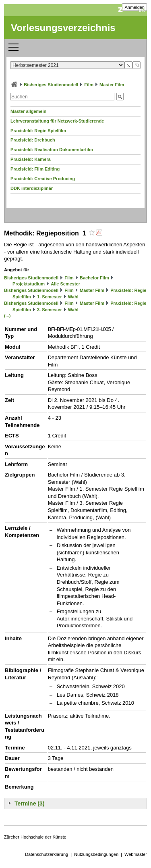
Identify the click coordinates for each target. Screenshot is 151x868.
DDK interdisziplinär (32, 188)
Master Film (112, 85)
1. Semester (50, 297)
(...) (7, 316)
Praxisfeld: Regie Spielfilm (38, 131)
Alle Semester (65, 284)
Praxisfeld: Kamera (31, 159)
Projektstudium (29, 284)
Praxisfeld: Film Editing (35, 169)
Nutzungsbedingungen (96, 854)
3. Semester (50, 310)
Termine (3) (29, 803)
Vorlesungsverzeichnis (63, 28)
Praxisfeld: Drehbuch (33, 140)
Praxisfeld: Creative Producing (43, 179)
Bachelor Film (94, 278)
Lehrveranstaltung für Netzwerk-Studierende (57, 121)
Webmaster (136, 854)
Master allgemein (28, 111)
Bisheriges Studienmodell (51, 85)
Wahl (73, 297)
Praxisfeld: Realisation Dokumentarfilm (52, 150)
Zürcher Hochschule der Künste (35, 837)
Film (89, 85)
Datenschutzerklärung (47, 854)
